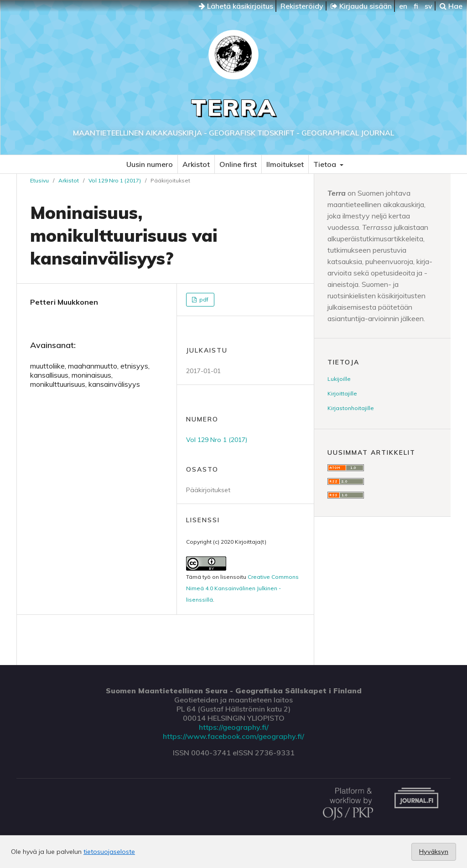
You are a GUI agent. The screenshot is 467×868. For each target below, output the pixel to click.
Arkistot (196, 164)
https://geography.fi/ (234, 727)
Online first (238, 164)
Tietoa (326, 164)
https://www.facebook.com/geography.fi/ (233, 736)
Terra (234, 107)
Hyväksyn (434, 852)
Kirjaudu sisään (361, 6)
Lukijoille (339, 379)
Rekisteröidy (302, 6)
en (403, 6)
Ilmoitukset (285, 164)
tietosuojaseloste (109, 852)
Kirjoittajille (342, 393)
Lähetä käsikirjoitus (236, 6)
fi (416, 6)
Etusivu (39, 180)
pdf (203, 299)
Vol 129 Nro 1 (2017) (115, 180)
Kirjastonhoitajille (351, 408)
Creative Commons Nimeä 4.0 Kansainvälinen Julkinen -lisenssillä (242, 588)
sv (428, 6)
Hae (451, 6)
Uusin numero (150, 164)
